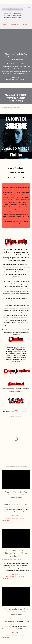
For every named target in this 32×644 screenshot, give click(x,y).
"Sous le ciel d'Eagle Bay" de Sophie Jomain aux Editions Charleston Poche (16, 57)
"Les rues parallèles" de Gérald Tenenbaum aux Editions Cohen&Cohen (16, 612)
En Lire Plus (6, 520)
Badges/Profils (15, 24)
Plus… (25, 24)
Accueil (4, 24)
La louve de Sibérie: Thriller (16, 185)
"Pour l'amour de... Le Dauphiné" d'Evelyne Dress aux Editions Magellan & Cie (16, 553)
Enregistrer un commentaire (15, 80)
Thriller (11, 411)
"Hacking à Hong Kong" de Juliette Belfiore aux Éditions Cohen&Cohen (16, 495)
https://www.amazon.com (16, 226)
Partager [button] (15, 78)
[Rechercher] (25, 7)
